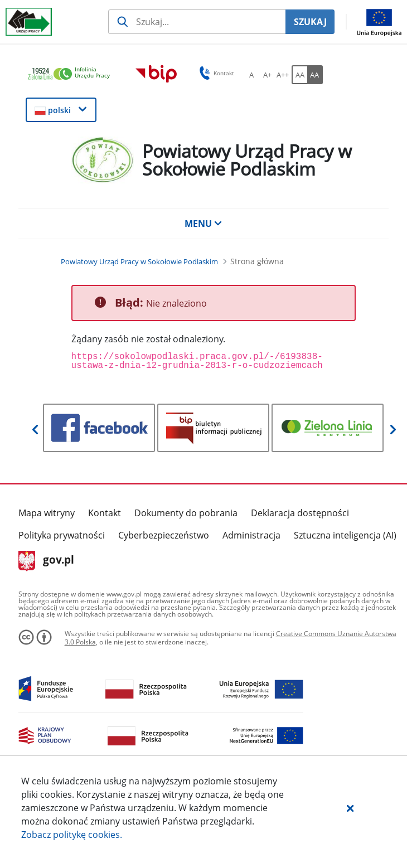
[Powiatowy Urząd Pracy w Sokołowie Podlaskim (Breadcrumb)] (139, 261)
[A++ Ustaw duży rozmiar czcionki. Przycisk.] (283, 75)
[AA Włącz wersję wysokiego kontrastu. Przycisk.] (315, 75)
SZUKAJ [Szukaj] (310, 22)
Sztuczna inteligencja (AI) (345, 535)
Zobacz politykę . (72, 835)
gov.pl (47, 561)
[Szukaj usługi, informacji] (197, 22)
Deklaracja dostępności (300, 513)
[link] (72, 74)
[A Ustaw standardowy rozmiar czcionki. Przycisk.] (251, 75)
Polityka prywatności (62, 535)
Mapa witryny (47, 513)
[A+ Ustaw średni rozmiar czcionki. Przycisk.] (267, 75)
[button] (350, 808)
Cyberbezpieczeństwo (164, 535)
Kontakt (105, 513)
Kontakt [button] (215, 73)
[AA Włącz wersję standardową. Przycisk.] (299, 75)
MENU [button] (203, 224)
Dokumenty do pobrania (186, 513)
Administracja (251, 535)
